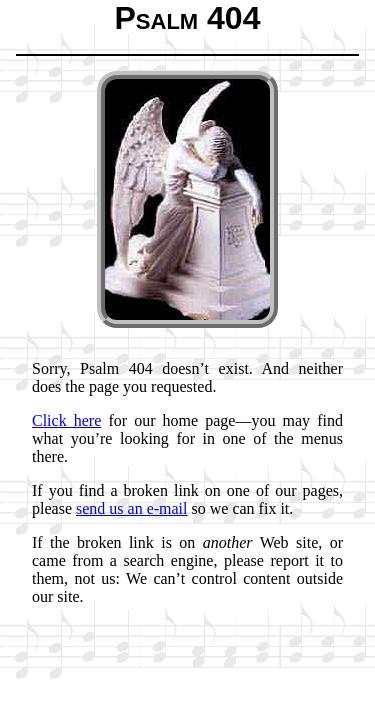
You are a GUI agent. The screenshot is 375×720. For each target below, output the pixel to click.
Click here (66, 420)
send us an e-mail (132, 508)
